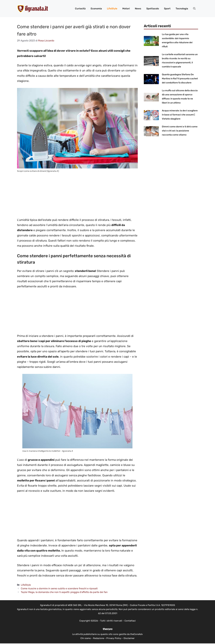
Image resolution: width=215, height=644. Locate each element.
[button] (194, 9)
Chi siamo (86, 638)
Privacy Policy (114, 638)
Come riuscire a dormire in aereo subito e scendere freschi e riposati (59, 588)
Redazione (99, 638)
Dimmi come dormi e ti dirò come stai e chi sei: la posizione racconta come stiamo (180, 131)
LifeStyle (112, 9)
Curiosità (80, 9)
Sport (167, 9)
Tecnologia (182, 9)
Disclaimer (129, 638)
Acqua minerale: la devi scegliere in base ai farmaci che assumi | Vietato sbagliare (180, 115)
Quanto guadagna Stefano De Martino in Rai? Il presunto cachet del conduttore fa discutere (180, 79)
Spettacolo (153, 9)
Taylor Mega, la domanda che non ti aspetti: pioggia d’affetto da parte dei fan (64, 592)
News (138, 9)
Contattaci (130, 621)
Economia (96, 9)
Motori (126, 9)
